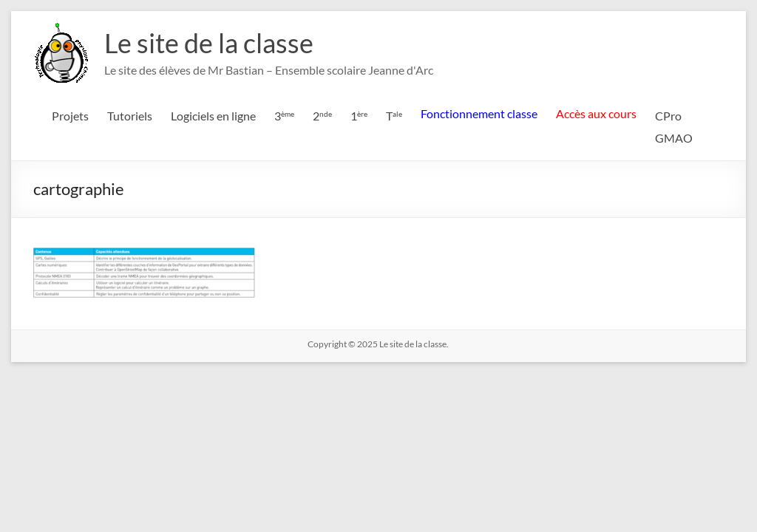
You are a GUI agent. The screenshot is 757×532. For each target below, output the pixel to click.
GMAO (674, 138)
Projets (70, 116)
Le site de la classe (209, 43)
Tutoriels (130, 116)
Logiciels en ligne (213, 116)
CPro (668, 116)
